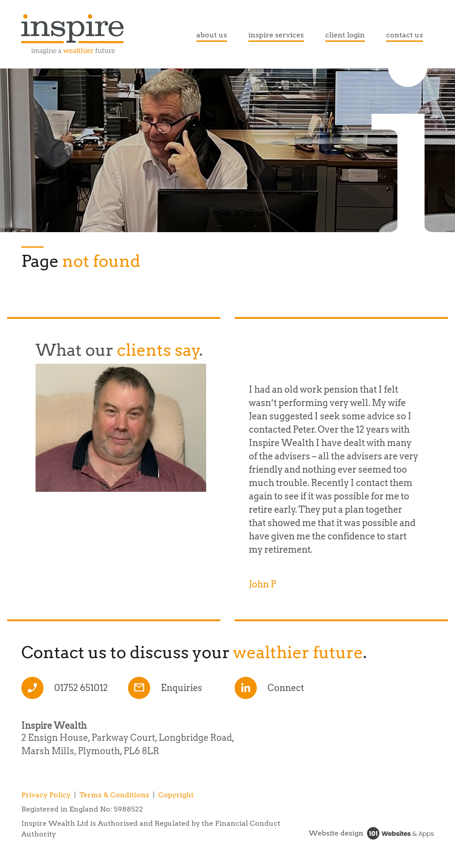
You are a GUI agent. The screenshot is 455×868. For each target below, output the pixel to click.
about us (212, 35)
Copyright (176, 795)
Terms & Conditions (114, 795)
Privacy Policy (46, 795)
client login (345, 35)
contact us (405, 35)
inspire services (276, 35)
